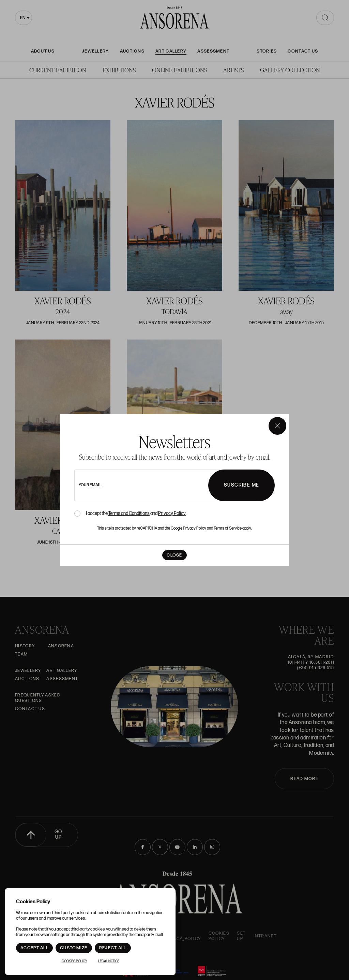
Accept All (34, 948)
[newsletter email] (160, 485)
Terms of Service (228, 528)
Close (174, 555)
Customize (74, 948)
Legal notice (109, 961)
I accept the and (136, 514)
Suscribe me (241, 485)
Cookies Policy (74, 961)
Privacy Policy (172, 513)
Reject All (113, 948)
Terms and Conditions (129, 513)
